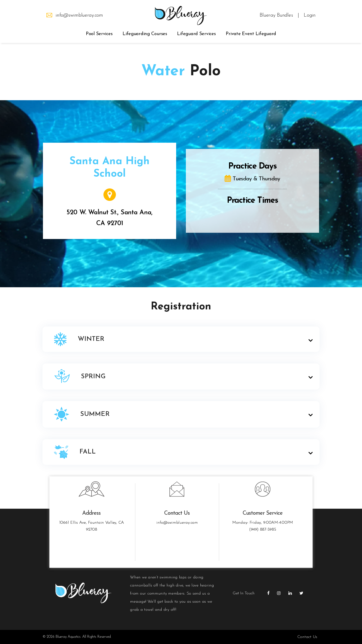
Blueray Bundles (276, 15)
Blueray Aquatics (68, 637)
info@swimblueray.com (79, 15)
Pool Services (99, 34)
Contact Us (307, 637)
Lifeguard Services (196, 34)
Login (310, 15)
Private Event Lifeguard (251, 34)
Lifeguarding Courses (145, 34)
